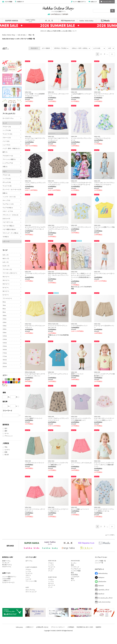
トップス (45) (7, 179)
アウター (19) (7, 127)
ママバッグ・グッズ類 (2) (10, 233)
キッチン (74, 563)
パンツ (28, 577)
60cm (4, 302)
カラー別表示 (46, 48)
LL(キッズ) (6, 266)
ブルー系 (9, 382)
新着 (6, 452)
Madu (105, 21)
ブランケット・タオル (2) (10, 215)
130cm (4, 326)
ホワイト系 (3, 379)
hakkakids (101, 586)
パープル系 (6, 382)
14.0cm (5, 343)
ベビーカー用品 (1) (8, 226)
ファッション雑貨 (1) (9, 159)
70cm (4, 305)
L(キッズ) (6, 262)
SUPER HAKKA (12, 21)
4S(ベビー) (6, 277)
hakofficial (101, 594)
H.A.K (49, 21)
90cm (4, 312)
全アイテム (29, 561)
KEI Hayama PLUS (68, 21)
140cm (4, 329)
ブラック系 (11, 382)
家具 (72, 573)
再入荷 (7, 455)
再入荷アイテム (7, 565)
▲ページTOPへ (110, 535)
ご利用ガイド (19, 2)
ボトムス (51, 569)
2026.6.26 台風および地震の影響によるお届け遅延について (58, 31)
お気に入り (93, 2)
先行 (6, 428)
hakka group (19, 627)
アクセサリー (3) (8, 156)
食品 (72, 578)
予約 (6, 447)
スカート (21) (7, 138)
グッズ (50, 571)
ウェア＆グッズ (76, 569)
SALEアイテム (7, 567)
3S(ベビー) (6, 280)
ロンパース (52, 585)
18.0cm (5, 360)
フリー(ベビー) (7, 298)
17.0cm (5, 353)
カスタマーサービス (8, 582)
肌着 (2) (5, 193)
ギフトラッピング (31, 592)
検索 (113, 11)
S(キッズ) (6, 255)
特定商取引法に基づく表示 (85, 627)
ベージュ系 (16, 379)
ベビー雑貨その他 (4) (9, 229)
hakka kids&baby (87, 21)
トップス (28, 571)
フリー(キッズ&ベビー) (10, 273)
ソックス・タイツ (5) (9, 197)
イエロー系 (11, 379)
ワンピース (29, 573)
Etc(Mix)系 (19, 382)
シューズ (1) (6, 145)
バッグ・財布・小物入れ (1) (11, 148)
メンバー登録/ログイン (78, 2)
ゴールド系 (6, 385)
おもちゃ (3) (6, 219)
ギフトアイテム (30, 590)
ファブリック (75, 567)
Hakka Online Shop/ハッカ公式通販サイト (58, 9)
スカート (28, 575)
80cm (4, 309)
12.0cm (5, 336)
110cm (4, 319)
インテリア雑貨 (76, 571)
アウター (28, 570)
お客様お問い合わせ (42, 627)
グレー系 (6, 379)
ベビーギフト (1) (8, 222)
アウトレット (9, 436)
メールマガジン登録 (7, 2)
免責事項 (98, 627)
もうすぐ (7, 450)
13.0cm (5, 339)
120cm (4, 322)
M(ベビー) (6, 291)
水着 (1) (5, 167)
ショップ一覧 (99, 563)
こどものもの (75, 577)
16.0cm (5, 350)
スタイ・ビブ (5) (8, 211)
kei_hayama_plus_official (105, 598)
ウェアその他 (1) (8, 208)
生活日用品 (74, 575)
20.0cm (5, 367)
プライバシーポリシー (58, 627)
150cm (4, 333)
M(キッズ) (6, 259)
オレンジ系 (16, 382)
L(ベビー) (6, 295)
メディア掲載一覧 (100, 561)
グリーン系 (9, 379)
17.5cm (5, 356)
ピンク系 (3, 382)
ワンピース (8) (7, 186)
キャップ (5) (6, 200)
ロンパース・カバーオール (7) (12, 190)
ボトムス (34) (7, 182)
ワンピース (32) (7, 134)
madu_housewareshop (104, 602)
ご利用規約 (71, 627)
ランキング (6, 563)
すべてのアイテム (8, 118)
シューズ (28, 579)
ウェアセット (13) (8, 204)
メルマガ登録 (6, 579)
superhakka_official (104, 590)
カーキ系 (14, 382)
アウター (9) (6, 175)
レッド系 (19, 379)
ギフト (73, 580)
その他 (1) (6, 237)
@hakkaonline (102, 582)
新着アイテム (6, 561)
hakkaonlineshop (103, 573)
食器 (72, 565)
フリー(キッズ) (7, 269)
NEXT (112, 54)
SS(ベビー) (6, 284)
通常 (6, 431)
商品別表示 (34, 48)
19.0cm (5, 363)
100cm (4, 316)
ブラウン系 (14, 379)
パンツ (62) (6, 141)
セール (7, 433)
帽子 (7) (5, 152)
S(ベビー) (6, 288)
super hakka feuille (30, 21)
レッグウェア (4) (8, 163)
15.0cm (5, 346)
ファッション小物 (31, 581)
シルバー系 (3, 385)
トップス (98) (7, 130)
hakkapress (101, 577)
